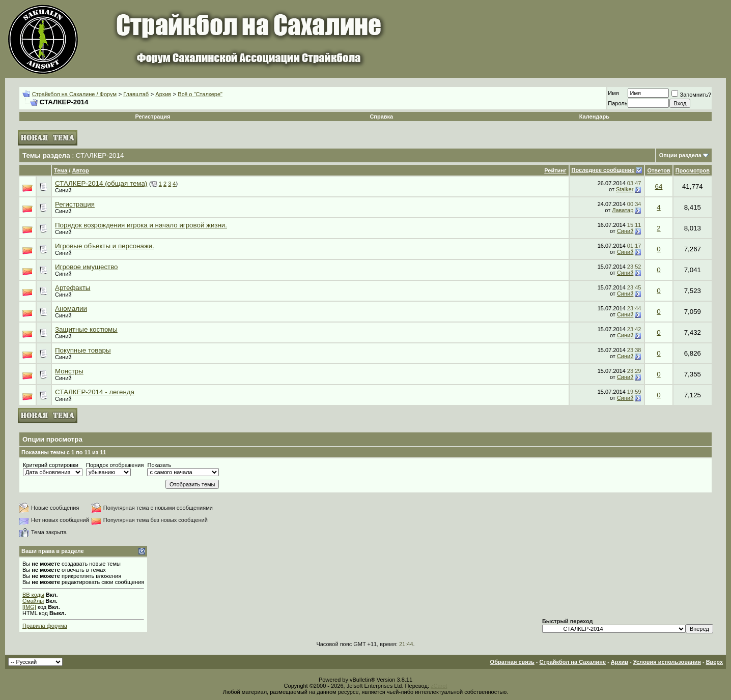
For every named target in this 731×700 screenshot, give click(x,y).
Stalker (625, 189)
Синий (63, 190)
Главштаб (136, 94)
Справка (381, 116)
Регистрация (153, 116)
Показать (159, 465)
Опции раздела (680, 155)
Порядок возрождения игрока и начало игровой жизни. (141, 225)
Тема (61, 170)
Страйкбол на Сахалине (573, 662)
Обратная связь (512, 662)
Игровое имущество (87, 267)
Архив (163, 94)
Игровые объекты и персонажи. (105, 246)
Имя (613, 93)
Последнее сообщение (603, 170)
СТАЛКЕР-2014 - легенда (95, 392)
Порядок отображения (115, 465)
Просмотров (693, 170)
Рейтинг (555, 170)
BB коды (33, 595)
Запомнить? (691, 95)
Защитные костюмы (86, 329)
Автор (80, 170)
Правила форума (45, 626)
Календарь (594, 116)
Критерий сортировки (51, 465)
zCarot (439, 686)
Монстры (69, 371)
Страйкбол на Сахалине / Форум (74, 94)
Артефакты (73, 288)
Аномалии (71, 309)
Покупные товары (83, 350)
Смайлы (33, 601)
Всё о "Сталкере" (200, 94)
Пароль (617, 103)
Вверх (714, 662)
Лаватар (623, 210)
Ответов (658, 170)
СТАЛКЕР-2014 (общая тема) (101, 183)
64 (659, 186)
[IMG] (29, 607)
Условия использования (667, 662)
